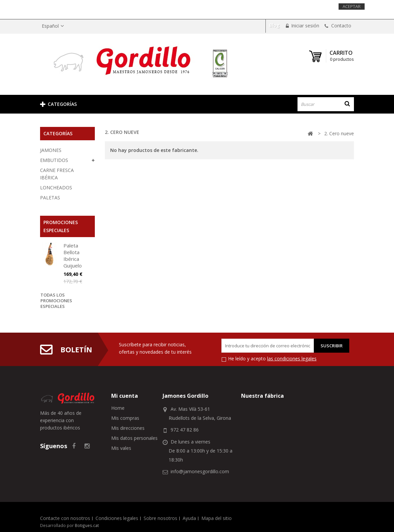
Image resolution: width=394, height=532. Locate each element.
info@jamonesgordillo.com (200, 471)
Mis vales (121, 448)
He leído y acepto (272, 359)
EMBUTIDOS (54, 160)
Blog (274, 25)
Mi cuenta (125, 396)
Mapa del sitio (217, 518)
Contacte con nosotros (65, 518)
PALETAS (50, 198)
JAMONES (51, 150)
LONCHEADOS (56, 188)
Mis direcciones (128, 428)
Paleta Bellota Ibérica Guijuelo (73, 255)
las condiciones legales (292, 359)
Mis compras (125, 418)
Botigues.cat (87, 525)
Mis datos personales (134, 438)
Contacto (341, 26)
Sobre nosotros (160, 518)
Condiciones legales (117, 518)
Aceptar (352, 6)
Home (118, 408)
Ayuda (189, 518)
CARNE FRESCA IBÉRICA (57, 174)
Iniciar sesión (305, 26)
